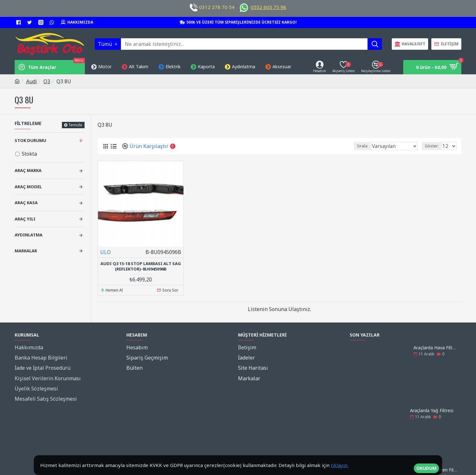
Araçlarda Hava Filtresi (435, 347)
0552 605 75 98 (268, 7)
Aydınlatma (29, 235)
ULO (105, 252)
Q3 (47, 81)
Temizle (75, 125)
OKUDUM (426, 465)
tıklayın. (340, 465)
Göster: (434, 146)
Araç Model (28, 187)
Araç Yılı (25, 219)
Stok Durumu (30, 140)
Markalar (26, 251)
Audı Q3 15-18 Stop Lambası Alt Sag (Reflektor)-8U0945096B (141, 266)
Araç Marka (28, 170)
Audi (32, 81)
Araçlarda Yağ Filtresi (432, 409)
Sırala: (370, 146)
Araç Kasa (26, 203)
